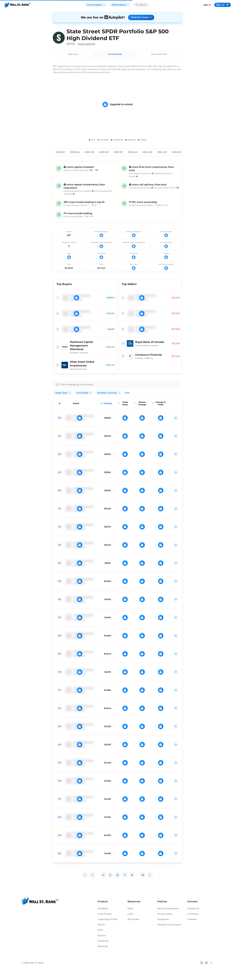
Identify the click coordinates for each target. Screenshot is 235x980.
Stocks (101, 925)
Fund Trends (115, 54)
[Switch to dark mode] (211, 963)
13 (143, 875)
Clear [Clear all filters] (127, 393)
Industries (103, 941)
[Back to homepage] (17, 5)
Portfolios (103, 908)
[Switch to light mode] (206, 963)
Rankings (103, 946)
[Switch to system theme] (202, 963)
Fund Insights (96, 5)
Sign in (207, 5)
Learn (131, 914)
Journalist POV (159, 54)
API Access (133, 919)
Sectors (102, 935)
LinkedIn (192, 919)
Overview (73, 54)
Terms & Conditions (168, 908)
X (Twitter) (193, 914)
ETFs (100, 930)
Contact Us (193, 908)
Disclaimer (163, 919)
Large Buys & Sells (108, 919)
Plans (130, 908)
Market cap (86, 44)
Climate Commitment (169, 925)
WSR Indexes (120, 5)
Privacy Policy (165, 914)
